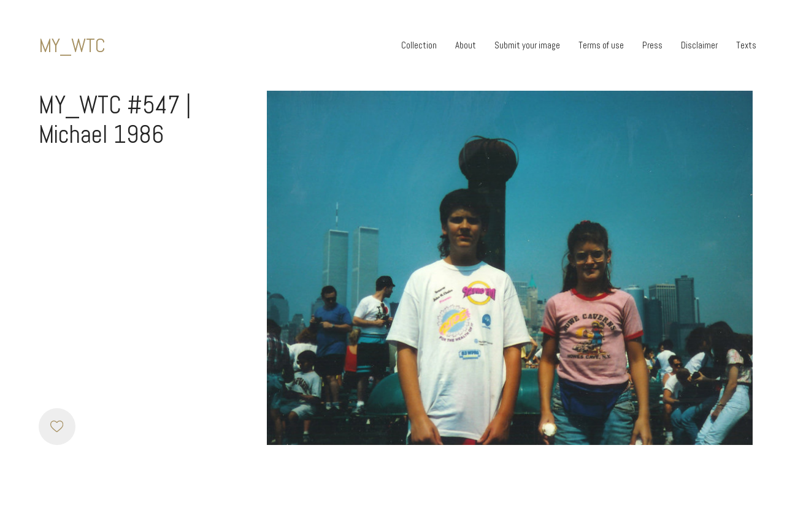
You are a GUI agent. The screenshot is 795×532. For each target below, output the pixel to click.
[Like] (57, 427)
